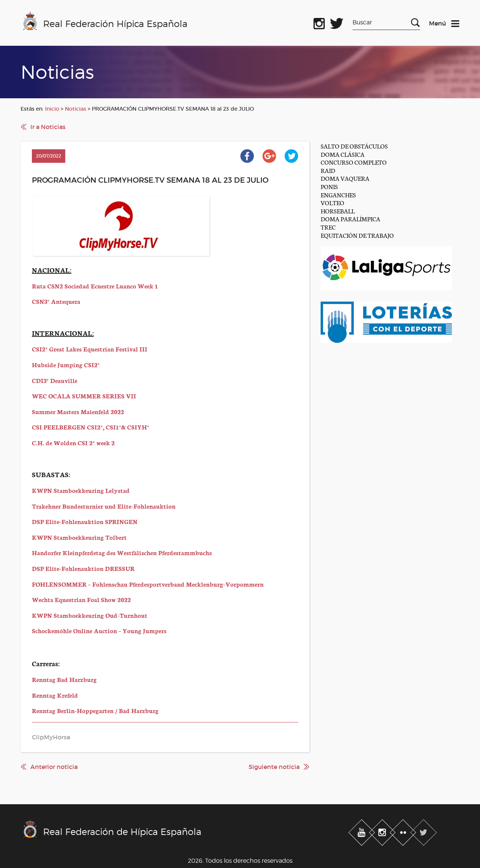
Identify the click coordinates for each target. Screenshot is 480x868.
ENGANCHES (338, 194)
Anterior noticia (54, 767)
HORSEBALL (338, 211)
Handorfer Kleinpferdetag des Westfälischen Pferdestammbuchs (122, 552)
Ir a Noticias (48, 127)
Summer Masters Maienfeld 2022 (78, 411)
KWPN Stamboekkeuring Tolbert (79, 537)
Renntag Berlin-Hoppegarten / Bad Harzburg (95, 710)
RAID (328, 170)
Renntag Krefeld (55, 695)
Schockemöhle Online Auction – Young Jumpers (99, 630)
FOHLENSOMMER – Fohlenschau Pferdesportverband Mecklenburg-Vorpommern (148, 584)
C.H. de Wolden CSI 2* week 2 (73, 442)
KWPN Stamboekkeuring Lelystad (81, 490)
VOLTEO (332, 202)
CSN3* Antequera (56, 301)
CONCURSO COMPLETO (354, 162)
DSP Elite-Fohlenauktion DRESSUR (83, 568)
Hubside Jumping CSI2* (66, 364)
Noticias (76, 109)
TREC (328, 227)
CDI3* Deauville (55, 380)
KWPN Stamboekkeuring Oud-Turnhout (90, 615)
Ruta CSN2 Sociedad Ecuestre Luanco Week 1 (95, 286)
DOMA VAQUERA (345, 178)
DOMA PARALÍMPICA (350, 219)
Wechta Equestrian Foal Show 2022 (81, 599)
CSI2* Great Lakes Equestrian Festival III (90, 349)
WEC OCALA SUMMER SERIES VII (84, 396)
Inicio (52, 109)
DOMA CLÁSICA (343, 154)
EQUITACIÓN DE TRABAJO (357, 235)
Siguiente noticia (274, 767)
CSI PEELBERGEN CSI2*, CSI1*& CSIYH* (91, 427)
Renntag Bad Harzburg (64, 679)
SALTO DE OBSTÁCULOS (354, 146)
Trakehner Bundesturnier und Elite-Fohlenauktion (104, 506)
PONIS (329, 186)
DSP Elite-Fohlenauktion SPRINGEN (85, 521)
